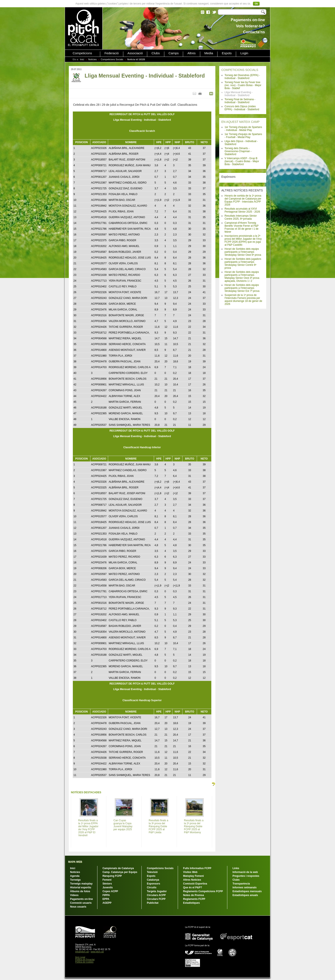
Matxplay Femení (193, 876)
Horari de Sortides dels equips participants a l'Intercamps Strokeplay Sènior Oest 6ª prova (243, 252)
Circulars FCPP (156, 899)
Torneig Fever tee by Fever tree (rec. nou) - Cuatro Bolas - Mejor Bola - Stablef (243, 85)
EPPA (106, 899)
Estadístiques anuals (245, 895)
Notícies (93, 59)
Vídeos (74, 895)
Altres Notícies (192, 880)
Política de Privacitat (85, 960)
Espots (227, 53)
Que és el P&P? (193, 887)
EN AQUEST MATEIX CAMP (240, 122)
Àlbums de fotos (80, 891)
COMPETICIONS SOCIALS (240, 70)
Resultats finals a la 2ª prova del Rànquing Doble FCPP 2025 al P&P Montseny (194, 826)
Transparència (241, 884)
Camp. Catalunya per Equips (120, 872)
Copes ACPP (110, 891)
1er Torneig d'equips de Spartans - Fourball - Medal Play (243, 136)
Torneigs (75, 880)
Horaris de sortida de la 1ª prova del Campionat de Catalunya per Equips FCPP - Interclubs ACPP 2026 (243, 200)
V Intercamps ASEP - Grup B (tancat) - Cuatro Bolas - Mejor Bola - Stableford (242, 161)
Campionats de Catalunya (118, 868)
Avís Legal (80, 957)
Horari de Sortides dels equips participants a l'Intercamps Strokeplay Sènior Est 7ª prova (242, 288)
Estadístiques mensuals (247, 891)
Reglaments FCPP (194, 899)
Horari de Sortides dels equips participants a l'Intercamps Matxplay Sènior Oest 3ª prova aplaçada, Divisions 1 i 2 (242, 276)
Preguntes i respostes (246, 876)
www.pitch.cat (97, 952)
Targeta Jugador (157, 891)
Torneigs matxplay (81, 884)
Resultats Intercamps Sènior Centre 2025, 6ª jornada (241, 217)
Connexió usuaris (81, 903)
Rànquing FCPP (112, 876)
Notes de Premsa (193, 895)
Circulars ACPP (156, 895)
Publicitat (153, 903)
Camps (174, 53)
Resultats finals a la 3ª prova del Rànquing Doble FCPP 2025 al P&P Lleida (158, 826)
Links (236, 868)
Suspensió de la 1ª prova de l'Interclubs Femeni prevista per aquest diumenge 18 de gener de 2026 (243, 300)
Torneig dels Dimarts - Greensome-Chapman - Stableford (238, 151)
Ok (256, 4)
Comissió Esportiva (195, 884)
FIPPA (106, 895)
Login (244, 53)
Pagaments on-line (82, 899)
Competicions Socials (112, 59)
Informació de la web (245, 872)
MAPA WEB (75, 862)
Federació (112, 53)
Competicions (82, 53)
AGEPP (107, 903)
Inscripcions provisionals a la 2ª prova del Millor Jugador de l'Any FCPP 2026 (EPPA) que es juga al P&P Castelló (243, 240)
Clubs (156, 53)
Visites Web (190, 872)
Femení (107, 880)
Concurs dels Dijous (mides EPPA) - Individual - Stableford (242, 108)
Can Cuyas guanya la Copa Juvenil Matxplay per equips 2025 (123, 825)
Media (209, 53)
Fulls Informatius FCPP (197, 868)
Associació (135, 53)
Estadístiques (191, 903)
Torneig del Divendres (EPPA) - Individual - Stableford (242, 77)
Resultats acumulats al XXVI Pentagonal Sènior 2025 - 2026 (242, 210)
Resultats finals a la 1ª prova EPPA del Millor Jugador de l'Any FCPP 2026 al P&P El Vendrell (88, 828)
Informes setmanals (245, 887)
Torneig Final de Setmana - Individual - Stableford (240, 101)
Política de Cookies (84, 962)
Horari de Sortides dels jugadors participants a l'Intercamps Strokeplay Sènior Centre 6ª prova (243, 263)
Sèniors (107, 884)
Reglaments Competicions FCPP (203, 891)
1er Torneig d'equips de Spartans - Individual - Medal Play (243, 129)
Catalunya (153, 880)
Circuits (152, 887)
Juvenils (108, 887)
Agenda (75, 876)
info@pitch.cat (82, 952)
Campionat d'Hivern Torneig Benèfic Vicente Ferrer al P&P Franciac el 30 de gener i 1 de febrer (242, 227)
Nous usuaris (78, 907)
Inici (82, 59)
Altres (191, 53)
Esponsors (153, 884)
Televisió (152, 872)
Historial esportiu (81, 887)
